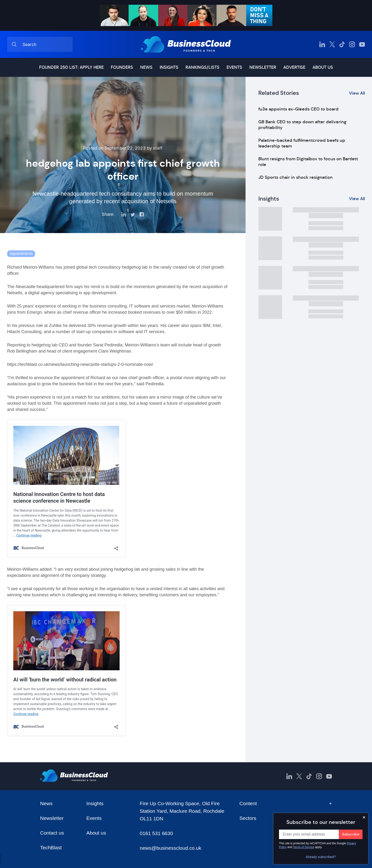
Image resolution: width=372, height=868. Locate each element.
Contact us (52, 833)
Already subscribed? (321, 857)
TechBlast (51, 847)
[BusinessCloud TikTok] (342, 44)
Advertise (294, 67)
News (146, 67)
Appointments (21, 254)
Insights (169, 67)
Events (234, 67)
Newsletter (263, 67)
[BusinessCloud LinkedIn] (322, 44)
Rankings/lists (202, 67)
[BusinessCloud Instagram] (352, 44)
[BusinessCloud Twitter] (332, 44)
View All (357, 93)
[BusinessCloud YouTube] (362, 44)
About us (323, 67)
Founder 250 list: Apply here (71, 67)
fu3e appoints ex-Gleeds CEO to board (298, 109)
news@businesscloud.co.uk (170, 848)
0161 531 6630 (156, 833)
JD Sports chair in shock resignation (295, 177)
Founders (122, 67)
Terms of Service (304, 847)
